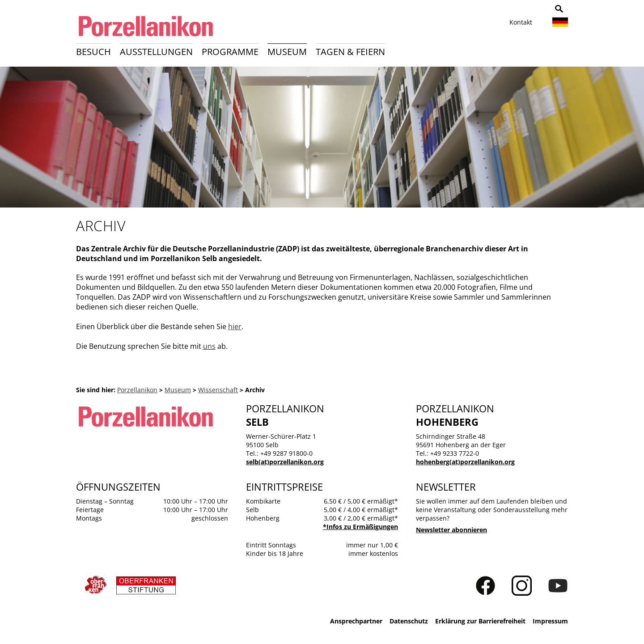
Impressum (550, 621)
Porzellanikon (137, 390)
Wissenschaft (218, 390)
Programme (230, 52)
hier (235, 326)
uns (209, 346)
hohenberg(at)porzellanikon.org (465, 462)
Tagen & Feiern (350, 52)
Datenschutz (409, 621)
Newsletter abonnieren (451, 530)
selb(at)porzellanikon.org (285, 462)
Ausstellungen (156, 52)
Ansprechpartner (356, 621)
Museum (287, 52)
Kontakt (521, 22)
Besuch (93, 52)
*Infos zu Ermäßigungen (360, 527)
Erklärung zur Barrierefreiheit (480, 621)
